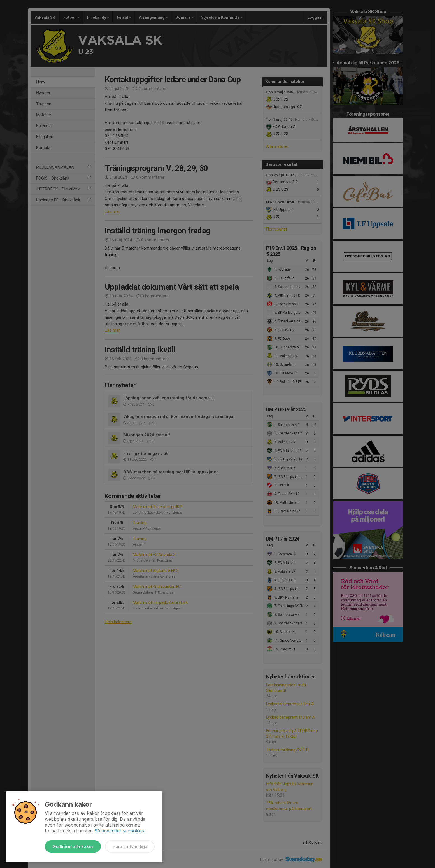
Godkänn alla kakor (73, 846)
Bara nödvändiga (130, 846)
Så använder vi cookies (119, 831)
